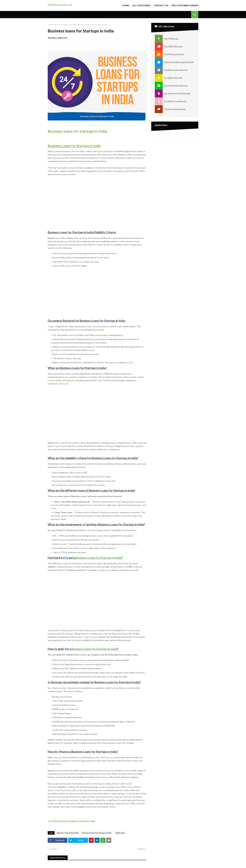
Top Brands (120, 833)
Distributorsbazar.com (60, 5)
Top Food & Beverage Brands (174, 62)
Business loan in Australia (66, 24)
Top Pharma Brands (169, 54)
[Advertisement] (97, 200)
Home (126, 5)
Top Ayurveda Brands (170, 109)
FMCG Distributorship (185, 5)
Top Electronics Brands (171, 70)
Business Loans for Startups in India (99, 558)
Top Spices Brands (169, 78)
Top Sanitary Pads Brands (173, 94)
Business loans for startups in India (77, 131)
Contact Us (161, 5)
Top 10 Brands (167, 39)
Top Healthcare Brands (171, 86)
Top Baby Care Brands (171, 101)
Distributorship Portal (57, 38)
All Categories (141, 5)
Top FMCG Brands (169, 47)
